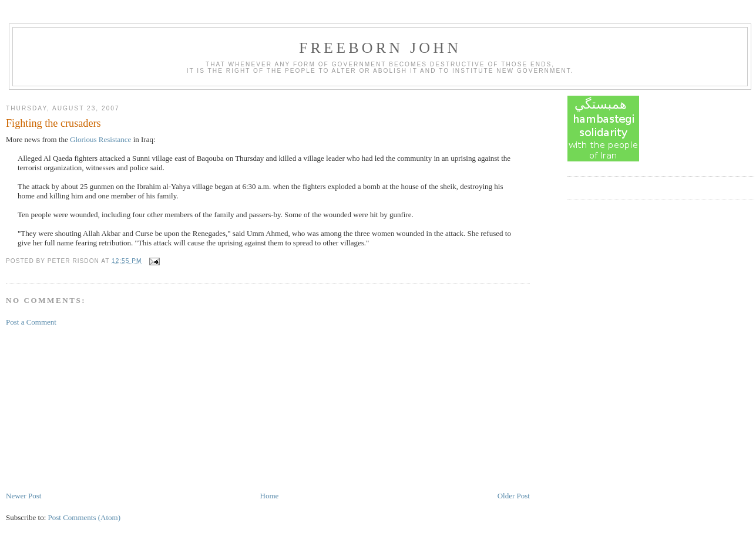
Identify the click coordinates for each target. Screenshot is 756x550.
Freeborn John (380, 48)
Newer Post (23, 496)
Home (270, 496)
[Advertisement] (94, 408)
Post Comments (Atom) (85, 517)
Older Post (514, 496)
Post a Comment (31, 322)
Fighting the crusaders (53, 123)
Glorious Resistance (100, 139)
